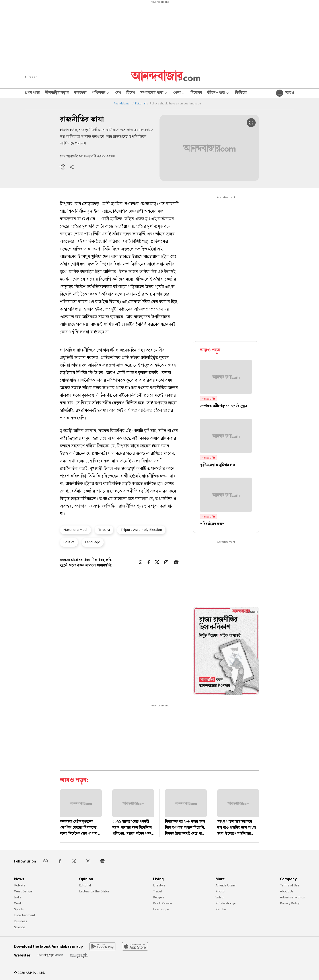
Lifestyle (159, 885)
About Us (287, 891)
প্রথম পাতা (32, 93)
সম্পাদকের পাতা (154, 93)
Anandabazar (122, 104)
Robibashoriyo (226, 903)
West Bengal (23, 891)
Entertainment (25, 915)
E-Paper (31, 77)
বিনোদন (196, 93)
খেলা (179, 93)
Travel (157, 891)
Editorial (140, 104)
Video (220, 897)
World (18, 903)
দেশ (118, 93)
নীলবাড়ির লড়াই (57, 93)
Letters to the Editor (94, 891)
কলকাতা (80, 93)
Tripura (104, 529)
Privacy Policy (290, 903)
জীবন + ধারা (218, 93)
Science (20, 927)
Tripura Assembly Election (141, 529)
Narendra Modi (75, 529)
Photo (220, 891)
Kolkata (20, 885)
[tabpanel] (226, 652)
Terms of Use (290, 885)
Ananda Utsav (226, 885)
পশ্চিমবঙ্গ (101, 93)
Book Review (162, 903)
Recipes (159, 897)
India (18, 897)
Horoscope (161, 909)
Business (21, 921)
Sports (19, 909)
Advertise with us (292, 897)
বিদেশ (131, 93)
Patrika (221, 909)
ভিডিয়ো (241, 93)
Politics (69, 542)
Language (93, 542)
